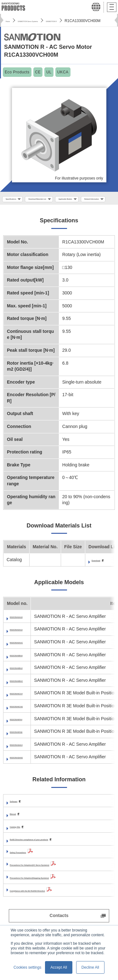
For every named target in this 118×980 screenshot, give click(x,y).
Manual (17, 828)
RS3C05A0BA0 (25, 669)
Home (11, 21)
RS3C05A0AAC (26, 656)
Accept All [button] (59, 967)
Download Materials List (65, 200)
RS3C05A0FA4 (25, 732)
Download (102, 574)
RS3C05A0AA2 (25, 643)
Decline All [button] (90, 967)
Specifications (18, 200)
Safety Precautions (30, 867)
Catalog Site (22, 841)
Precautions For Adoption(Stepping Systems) (57, 892)
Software (19, 815)
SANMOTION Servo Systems (48, 21)
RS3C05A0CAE (25, 720)
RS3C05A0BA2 (25, 681)
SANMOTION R (94, 21)
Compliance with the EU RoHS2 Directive (53, 905)
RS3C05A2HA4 (25, 758)
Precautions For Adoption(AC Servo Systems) (58, 880)
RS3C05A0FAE (25, 745)
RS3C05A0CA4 (25, 707)
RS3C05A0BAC (26, 694)
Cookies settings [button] (27, 967)
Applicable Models (22, 211)
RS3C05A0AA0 (25, 630)
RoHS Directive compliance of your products (56, 854)
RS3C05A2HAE (25, 771)
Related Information (69, 211)
